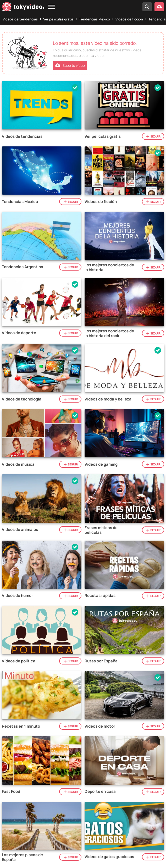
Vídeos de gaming (101, 464)
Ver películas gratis (58, 19)
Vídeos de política (19, 661)
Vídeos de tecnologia (22, 399)
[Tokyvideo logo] (23, 8)
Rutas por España (101, 661)
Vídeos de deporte (19, 333)
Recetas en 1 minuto (21, 726)
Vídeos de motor (100, 726)
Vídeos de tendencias (20, 19)
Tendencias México (95, 19)
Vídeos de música (18, 464)
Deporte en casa (100, 792)
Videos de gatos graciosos (109, 857)
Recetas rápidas (100, 596)
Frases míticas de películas (101, 530)
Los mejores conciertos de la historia (109, 267)
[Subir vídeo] (159, 7)
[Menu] (51, 7)
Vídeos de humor (17, 596)
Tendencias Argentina (23, 267)
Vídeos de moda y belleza (108, 399)
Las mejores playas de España (22, 857)
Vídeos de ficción (129, 19)
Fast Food (11, 792)
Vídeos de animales (20, 530)
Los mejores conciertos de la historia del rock (109, 333)
